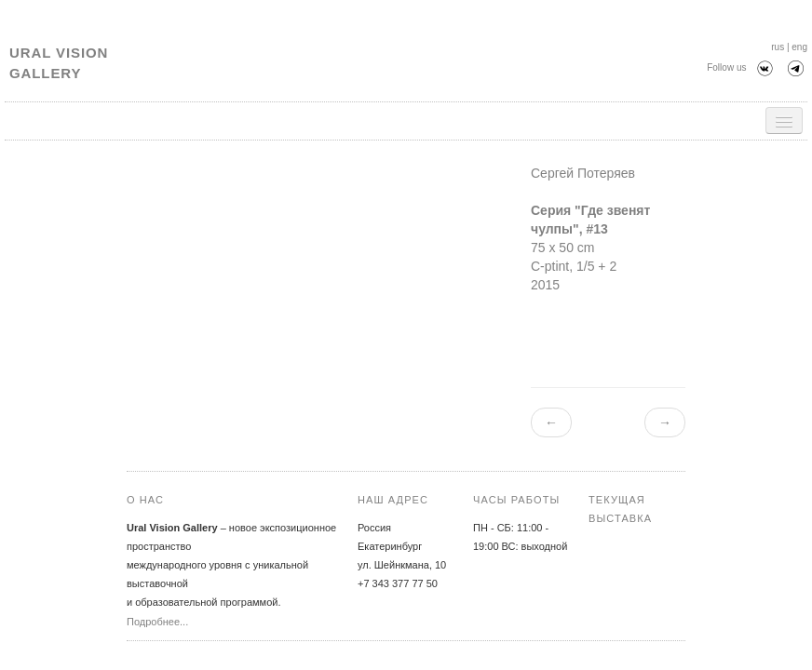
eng (799, 47)
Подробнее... (157, 622)
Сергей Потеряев (583, 173)
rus (778, 47)
